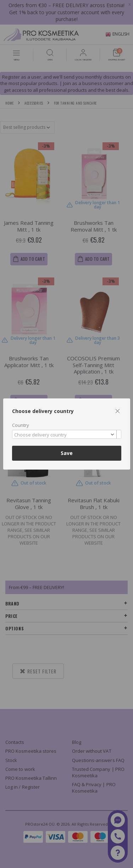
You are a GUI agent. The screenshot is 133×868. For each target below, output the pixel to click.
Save (67, 453)
